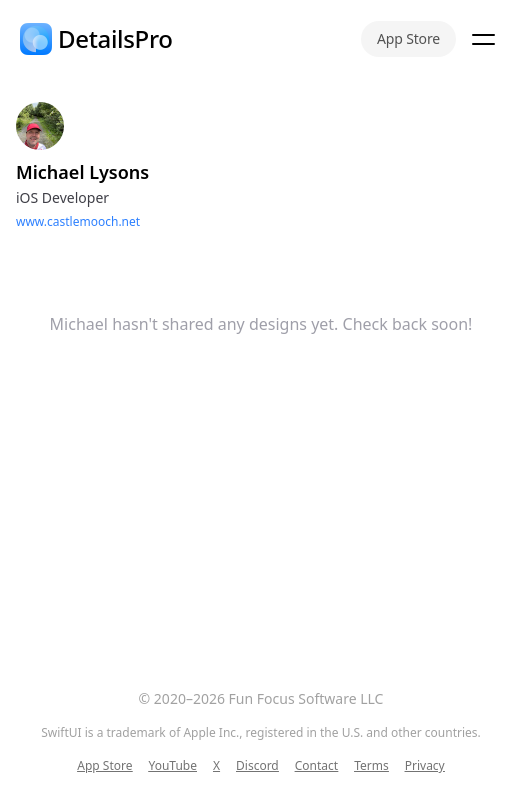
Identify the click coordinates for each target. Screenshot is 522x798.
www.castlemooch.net (78, 221)
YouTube (172, 766)
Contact (316, 766)
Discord (257, 766)
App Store (408, 38)
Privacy (425, 766)
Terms (371, 766)
